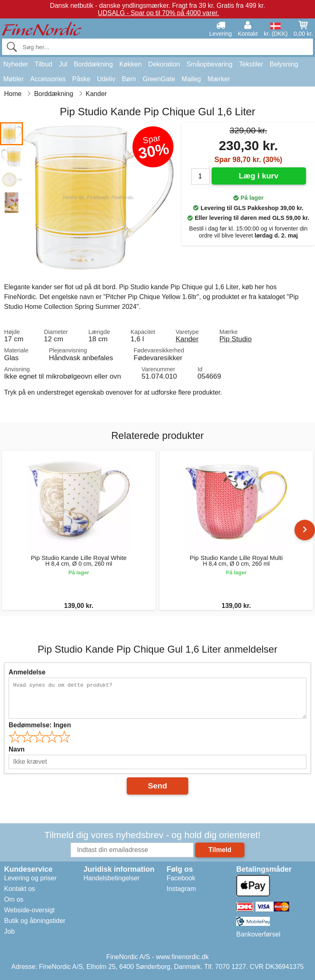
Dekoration (164, 64)
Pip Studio (236, 339)
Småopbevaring (210, 64)
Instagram (181, 889)
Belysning (284, 64)
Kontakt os (20, 889)
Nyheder (16, 64)
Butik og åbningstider (35, 921)
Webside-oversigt (29, 910)
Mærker (219, 79)
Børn (129, 79)
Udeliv (106, 79)
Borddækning (93, 64)
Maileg (191, 79)
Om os (14, 899)
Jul (63, 64)
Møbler (14, 79)
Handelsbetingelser (111, 878)
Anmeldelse (27, 672)
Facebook (181, 878)
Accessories (48, 79)
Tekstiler (251, 64)
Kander (187, 339)
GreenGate (159, 79)
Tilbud (43, 64)
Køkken (130, 64)
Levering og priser (30, 878)
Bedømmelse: (40, 725)
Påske (81, 79)
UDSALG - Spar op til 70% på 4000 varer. (159, 13)
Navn (17, 749)
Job (9, 931)
